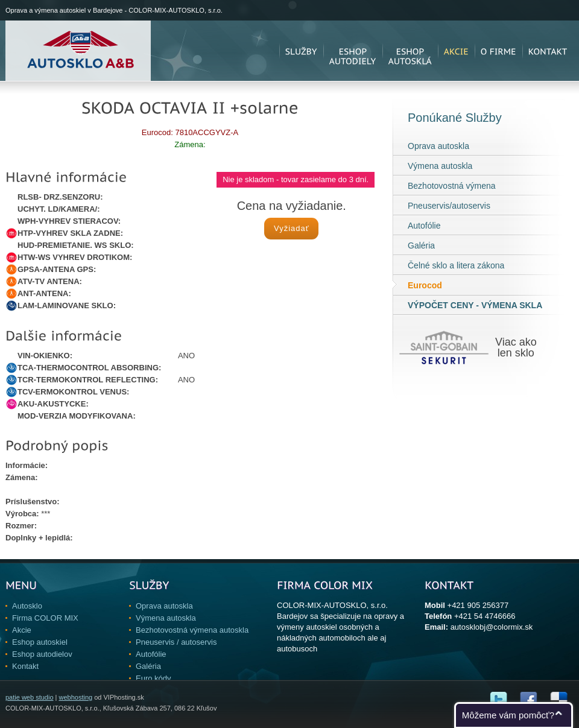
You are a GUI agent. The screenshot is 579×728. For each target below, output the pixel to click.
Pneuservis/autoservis (449, 206)
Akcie (22, 630)
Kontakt (25, 666)
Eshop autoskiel (40, 642)
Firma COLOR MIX (45, 618)
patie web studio (30, 697)
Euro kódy (153, 678)
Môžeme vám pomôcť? (508, 715)
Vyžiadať (292, 228)
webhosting (75, 697)
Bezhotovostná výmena (452, 186)
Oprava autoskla (438, 146)
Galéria (421, 245)
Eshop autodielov (42, 654)
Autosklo (27, 606)
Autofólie (424, 226)
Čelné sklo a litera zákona (456, 265)
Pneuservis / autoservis (176, 642)
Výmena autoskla (440, 166)
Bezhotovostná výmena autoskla (192, 630)
